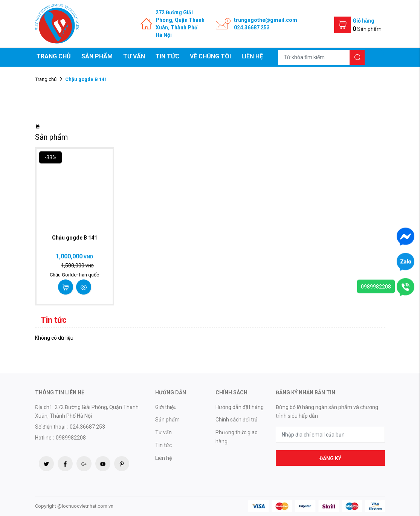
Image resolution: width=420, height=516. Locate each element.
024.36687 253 (252, 27)
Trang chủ (54, 56)
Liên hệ (252, 56)
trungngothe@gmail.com (266, 20)
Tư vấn (134, 56)
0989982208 (376, 287)
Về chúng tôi (210, 56)
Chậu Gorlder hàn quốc (74, 275)
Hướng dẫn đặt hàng (240, 407)
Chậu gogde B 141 (75, 238)
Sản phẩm (97, 56)
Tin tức (167, 56)
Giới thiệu (166, 407)
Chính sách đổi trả (237, 420)
